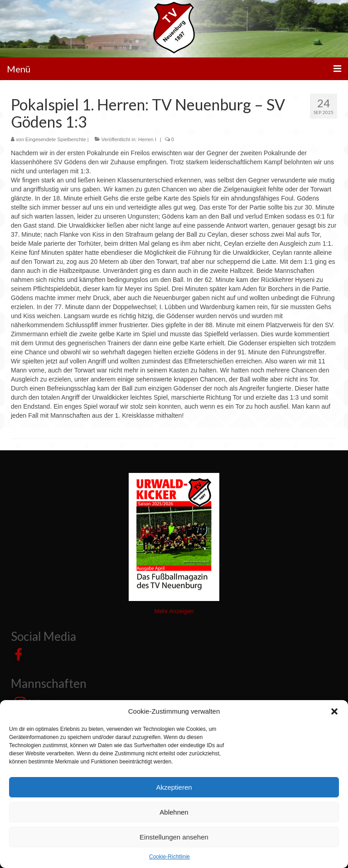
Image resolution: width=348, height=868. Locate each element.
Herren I (147, 139)
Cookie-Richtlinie (169, 857)
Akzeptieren (174, 787)
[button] (334, 711)
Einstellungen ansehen (174, 837)
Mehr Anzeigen (174, 611)
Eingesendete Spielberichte (56, 139)
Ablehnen (174, 812)
